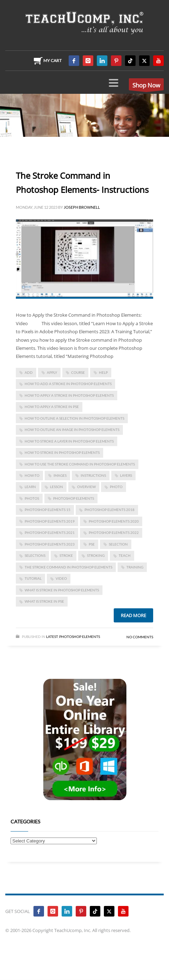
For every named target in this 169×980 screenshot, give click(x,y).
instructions (93, 475)
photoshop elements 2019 (50, 521)
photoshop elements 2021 (50, 532)
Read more (133, 615)
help (103, 372)
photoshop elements (74, 498)
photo (116, 487)
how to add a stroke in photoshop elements (68, 384)
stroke (66, 555)
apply (52, 372)
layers (126, 475)
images (60, 475)
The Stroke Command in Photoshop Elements (68, 567)
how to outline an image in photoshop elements (72, 430)
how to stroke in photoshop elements (62, 452)
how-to (32, 475)
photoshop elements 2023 (50, 544)
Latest (52, 637)
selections (35, 555)
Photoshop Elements (80, 637)
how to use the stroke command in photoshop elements (80, 464)
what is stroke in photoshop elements (62, 590)
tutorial (33, 578)
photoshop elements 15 (48, 510)
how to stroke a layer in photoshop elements (69, 441)
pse (92, 544)
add (29, 372)
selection (118, 544)
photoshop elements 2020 (114, 521)
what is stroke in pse (44, 601)
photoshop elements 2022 (114, 532)
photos (32, 498)
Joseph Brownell (82, 207)
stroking (96, 555)
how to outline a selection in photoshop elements (74, 418)
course (78, 372)
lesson (57, 487)
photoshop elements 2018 (109, 510)
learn (30, 487)
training (135, 567)
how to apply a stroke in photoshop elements (69, 395)
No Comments (140, 637)
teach (125, 555)
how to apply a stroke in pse (52, 407)
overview (86, 487)
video (61, 578)
